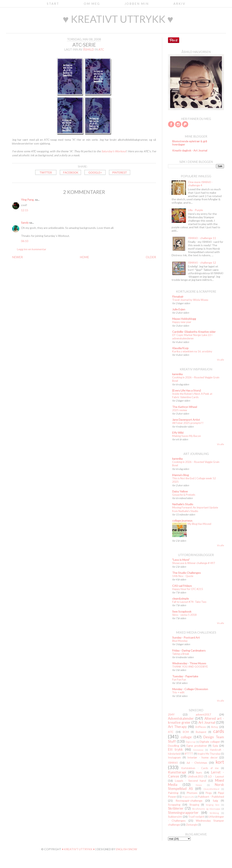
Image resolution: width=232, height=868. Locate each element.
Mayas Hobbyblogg (184, 319)
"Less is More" (181, 560)
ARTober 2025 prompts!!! (188, 423)
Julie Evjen (179, 309)
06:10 (25, 241)
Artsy (214, 727)
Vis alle (220, 360)
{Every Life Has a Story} (186, 390)
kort (220, 762)
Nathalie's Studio (183, 504)
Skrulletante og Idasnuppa (206, 809)
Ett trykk (175, 749)
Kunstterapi (177, 772)
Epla (215, 746)
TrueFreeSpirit (196, 817)
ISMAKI (173, 763)
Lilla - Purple (195, 210)
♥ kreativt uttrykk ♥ (118, 19)
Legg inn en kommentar (32, 249)
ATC (101, 49)
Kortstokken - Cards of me (200, 768)
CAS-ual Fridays (182, 586)
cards (219, 731)
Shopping (194, 805)
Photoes (192, 793)
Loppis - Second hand (191, 781)
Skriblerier (176, 808)
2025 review (180, 410)
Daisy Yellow (180, 491)
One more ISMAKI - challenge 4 (200, 184)
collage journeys (182, 521)
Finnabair (178, 296)
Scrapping (174, 805)
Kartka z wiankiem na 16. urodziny (192, 351)
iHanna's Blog (180, 475)
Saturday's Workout (114, 151)
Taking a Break (181, 654)
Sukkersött (175, 817)
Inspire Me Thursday (209, 754)
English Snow (126, 849)
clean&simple (180, 598)
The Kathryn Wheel (185, 407)
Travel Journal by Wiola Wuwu (190, 300)
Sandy (25, 223)
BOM (186, 732)
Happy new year (182, 322)
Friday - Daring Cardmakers (189, 650)
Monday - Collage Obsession (190, 689)
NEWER (17, 257)
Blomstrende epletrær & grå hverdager (190, 143)
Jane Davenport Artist (186, 420)
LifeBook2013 (195, 777)
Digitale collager (210, 742)
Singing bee (212, 805)
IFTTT (189, 754)
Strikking (214, 813)
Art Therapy (177, 727)
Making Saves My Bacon (186, 436)
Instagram (174, 757)
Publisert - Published (211, 797)
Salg (215, 801)
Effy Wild (178, 433)
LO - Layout (216, 776)
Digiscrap (190, 742)
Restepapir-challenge (189, 801)
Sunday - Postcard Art (186, 637)
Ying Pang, (28, 200)
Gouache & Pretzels (184, 495)
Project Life (188, 797)
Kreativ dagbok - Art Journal (190, 150)
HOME (84, 257)
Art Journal (207, 722)
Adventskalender (181, 718)
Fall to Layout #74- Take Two (189, 602)
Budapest (201, 732)
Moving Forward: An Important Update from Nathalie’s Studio (195, 509)
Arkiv (179, 4)
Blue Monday (180, 641)
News (199, 785)
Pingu (209, 793)
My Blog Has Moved (199, 524)
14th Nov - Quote (183, 576)
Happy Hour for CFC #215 (188, 589)
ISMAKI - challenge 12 (202, 263)
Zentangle (192, 825)
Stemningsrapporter (183, 813)
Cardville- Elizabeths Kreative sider (194, 332)
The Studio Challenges (186, 573)
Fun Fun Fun (179, 680)
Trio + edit (178, 692)
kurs (199, 772)
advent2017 (203, 714)
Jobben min (137, 4)
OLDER (151, 257)
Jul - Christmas (197, 763)
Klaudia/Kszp (180, 348)
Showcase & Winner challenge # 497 (194, 563)
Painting (173, 793)
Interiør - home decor (202, 757)
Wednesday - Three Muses (189, 663)
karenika (177, 374)
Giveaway (198, 750)
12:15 (25, 210)
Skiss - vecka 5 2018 (184, 615)
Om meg (92, 4)
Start (53, 4)
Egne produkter (197, 746)
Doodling (174, 746)
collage (186, 737)
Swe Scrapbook (182, 611)
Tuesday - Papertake (185, 676)
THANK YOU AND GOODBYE (190, 667)
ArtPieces (201, 727)
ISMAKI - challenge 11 (202, 238)
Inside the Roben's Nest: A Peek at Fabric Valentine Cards (192, 395)
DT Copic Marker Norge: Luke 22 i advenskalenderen (192, 337)
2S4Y (171, 714)
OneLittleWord (211, 789)
